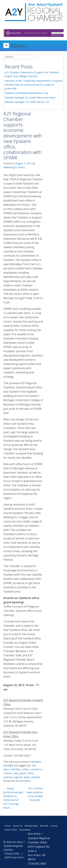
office (30, 773)
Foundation (25, 830)
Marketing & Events (14, 167)
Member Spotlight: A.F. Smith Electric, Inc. (27, 102)
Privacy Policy (12, 853)
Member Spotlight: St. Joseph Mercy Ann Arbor (30, 98)
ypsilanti (36, 777)
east (16, 773)
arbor (6, 769)
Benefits (44, 826)
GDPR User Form (14, 857)
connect (8, 773)
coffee (25, 769)
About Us (18, 826)
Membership (31, 826)
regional (18, 777)
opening (8, 777)
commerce (36, 769)
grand (23, 773)
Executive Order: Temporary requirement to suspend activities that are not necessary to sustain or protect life (33, 85)
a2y (29, 765)
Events (54, 826)
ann (34, 765)
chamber (15, 769)
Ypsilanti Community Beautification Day (26, 93)
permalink (25, 781)
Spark (27, 777)
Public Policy (11, 830)
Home (8, 826)
